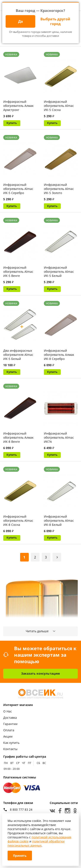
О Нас (8, 712)
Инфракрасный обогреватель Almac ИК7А (59, 440)
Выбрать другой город (55, 21)
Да (21, 21)
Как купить (11, 743)
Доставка (10, 718)
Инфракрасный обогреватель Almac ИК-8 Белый (59, 524)
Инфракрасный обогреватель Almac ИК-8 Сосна (18, 524)
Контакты (10, 749)
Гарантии (10, 724)
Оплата (9, 730)
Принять (20, 856)
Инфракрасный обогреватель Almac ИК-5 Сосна (59, 106)
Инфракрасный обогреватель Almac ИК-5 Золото (59, 189)
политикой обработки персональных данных (36, 843)
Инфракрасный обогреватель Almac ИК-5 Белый (59, 273)
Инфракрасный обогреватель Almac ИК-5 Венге (18, 273)
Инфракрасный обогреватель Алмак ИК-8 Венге (18, 440)
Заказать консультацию (40, 674)
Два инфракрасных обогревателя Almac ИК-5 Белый (18, 357)
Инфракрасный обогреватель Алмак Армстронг (18, 106)
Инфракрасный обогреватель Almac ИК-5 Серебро (18, 189)
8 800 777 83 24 (21, 810)
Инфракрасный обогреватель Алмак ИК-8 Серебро (59, 357)
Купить (13, 123)
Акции (8, 737)
